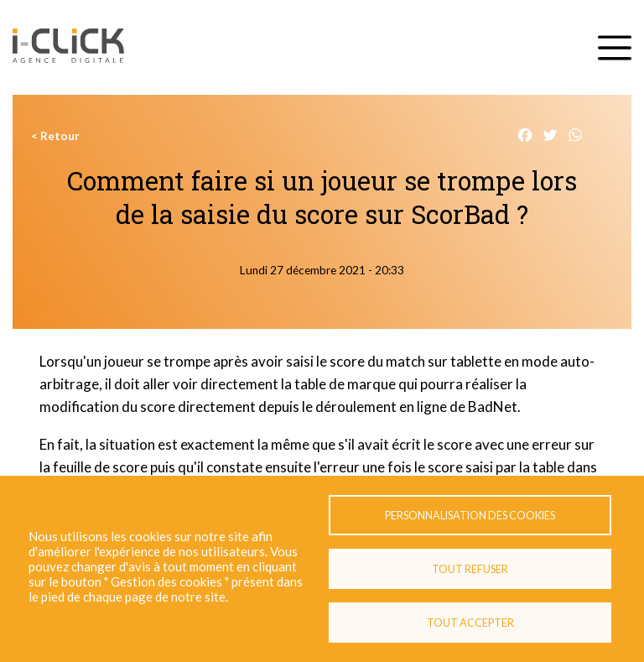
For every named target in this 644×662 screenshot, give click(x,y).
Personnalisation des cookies (470, 515)
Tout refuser (470, 569)
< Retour (55, 136)
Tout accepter (470, 623)
